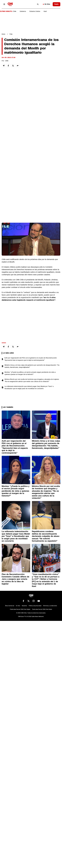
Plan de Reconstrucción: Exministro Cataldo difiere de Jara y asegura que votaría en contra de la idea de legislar (15, 579)
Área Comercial (10, 606)
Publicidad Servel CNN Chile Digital (20, 609)
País (11, 34)
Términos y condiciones (50, 606)
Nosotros (24, 606)
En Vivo (47, 4)
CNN (7, 61)
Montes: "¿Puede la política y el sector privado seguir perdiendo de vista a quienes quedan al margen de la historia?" (30, 373)
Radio (56, 4)
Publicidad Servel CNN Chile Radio (42, 609)
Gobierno (23, 11)
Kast (45, 11)
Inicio (3, 34)
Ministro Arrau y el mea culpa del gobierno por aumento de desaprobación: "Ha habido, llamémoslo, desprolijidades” (32, 366)
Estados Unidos (35, 11)
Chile (15, 11)
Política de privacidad (35, 606)
